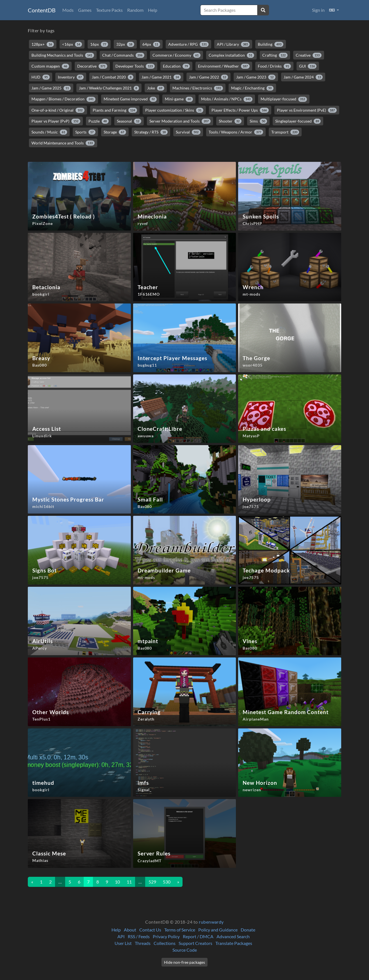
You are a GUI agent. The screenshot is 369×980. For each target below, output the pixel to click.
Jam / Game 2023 (256, 77)
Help (153, 10)
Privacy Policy (166, 936)
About (130, 930)
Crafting (275, 55)
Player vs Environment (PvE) (307, 110)
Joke (156, 88)
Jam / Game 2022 (209, 77)
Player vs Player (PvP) (56, 121)
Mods (68, 10)
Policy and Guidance (218, 930)
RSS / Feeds (139, 936)
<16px (72, 44)
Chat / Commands (123, 55)
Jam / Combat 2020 (113, 77)
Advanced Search (233, 936)
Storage (115, 132)
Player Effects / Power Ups (240, 110)
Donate (248, 930)
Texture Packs (109, 10)
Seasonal (129, 121)
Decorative (92, 66)
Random (135, 10)
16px (99, 44)
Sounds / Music (49, 132)
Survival (188, 132)
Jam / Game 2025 (51, 88)
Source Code (185, 950)
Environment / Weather (224, 66)
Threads (143, 943)
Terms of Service (180, 930)
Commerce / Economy (176, 55)
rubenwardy (211, 922)
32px (125, 44)
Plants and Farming (115, 110)
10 (117, 882)
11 (129, 882)
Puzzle (99, 121)
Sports (86, 132)
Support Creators (195, 943)
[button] (334, 10)
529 (152, 882)
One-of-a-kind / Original (58, 110)
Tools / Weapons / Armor (236, 132)
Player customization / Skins (174, 110)
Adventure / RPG (188, 44)
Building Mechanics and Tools (63, 55)
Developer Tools (135, 66)
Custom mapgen (50, 66)
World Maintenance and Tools (63, 143)
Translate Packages (234, 943)
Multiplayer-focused (284, 99)
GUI (308, 66)
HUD (41, 77)
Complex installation (231, 55)
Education (176, 66)
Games (85, 10)
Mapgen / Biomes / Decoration (63, 99)
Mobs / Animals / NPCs (227, 99)
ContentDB (42, 10)
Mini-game (179, 99)
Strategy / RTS (151, 132)
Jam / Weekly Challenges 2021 (109, 88)
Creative (309, 55)
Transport (285, 132)
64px (151, 44)
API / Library (233, 44)
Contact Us (150, 930)
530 (167, 882)
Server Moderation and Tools (180, 121)
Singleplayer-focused (298, 121)
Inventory (71, 77)
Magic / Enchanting (252, 88)
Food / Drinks (274, 66)
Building (271, 44)
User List (123, 943)
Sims (258, 121)
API (121, 936)
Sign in (318, 10)
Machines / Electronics (198, 88)
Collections (165, 943)
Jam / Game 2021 (161, 77)
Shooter (230, 121)
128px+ (43, 44)
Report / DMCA (198, 936)
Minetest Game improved (130, 99)
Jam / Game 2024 (303, 77)
